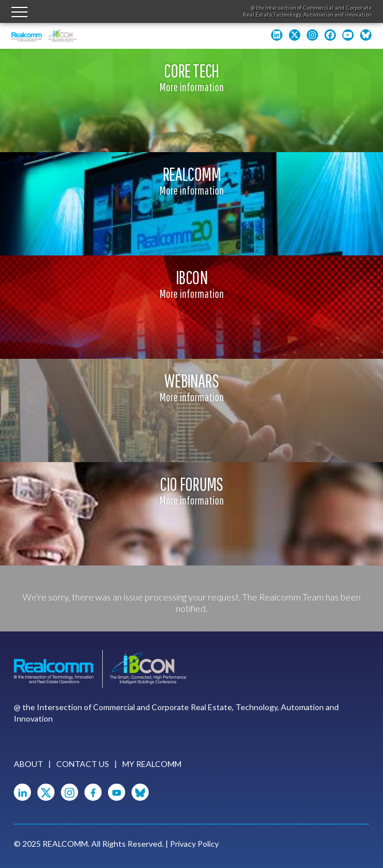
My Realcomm (152, 764)
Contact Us (83, 764)
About (28, 764)
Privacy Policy (194, 844)
